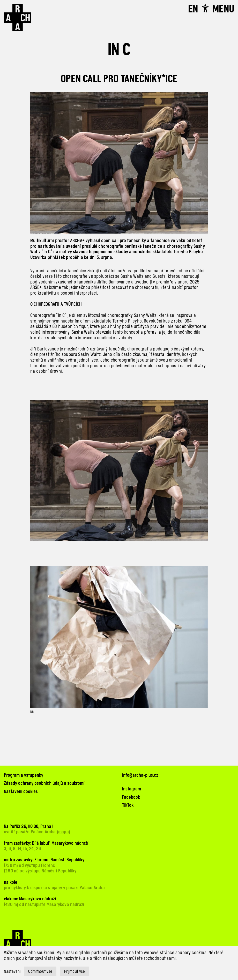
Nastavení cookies (21, 791)
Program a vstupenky (24, 775)
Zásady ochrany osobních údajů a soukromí (44, 783)
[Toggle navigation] (223, 9)
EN (193, 9)
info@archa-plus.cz (140, 775)
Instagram (132, 789)
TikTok (128, 805)
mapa (64, 832)
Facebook (131, 797)
